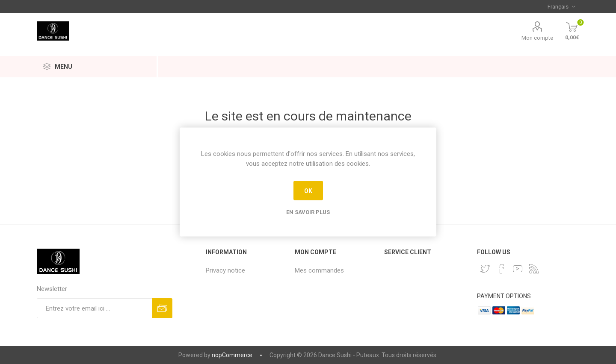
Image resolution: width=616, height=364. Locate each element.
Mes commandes (319, 270)
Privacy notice (225, 270)
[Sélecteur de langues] (561, 6)
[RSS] (534, 269)
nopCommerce (232, 355)
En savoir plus (308, 212)
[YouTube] (518, 269)
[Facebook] (501, 269)
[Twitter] (485, 269)
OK (308, 191)
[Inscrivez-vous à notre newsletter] (95, 308)
